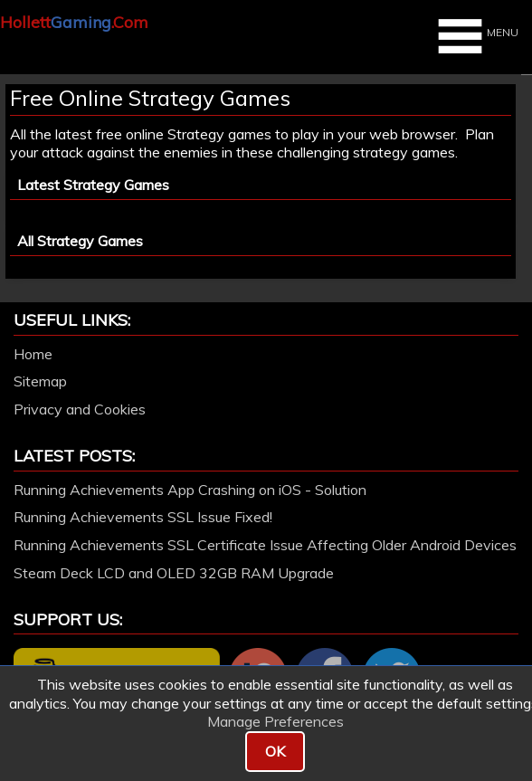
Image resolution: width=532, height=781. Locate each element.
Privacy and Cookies (80, 409)
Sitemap (40, 381)
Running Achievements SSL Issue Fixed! (143, 517)
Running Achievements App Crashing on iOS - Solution (190, 490)
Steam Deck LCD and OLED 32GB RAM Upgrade (174, 573)
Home (33, 354)
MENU (476, 36)
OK (275, 751)
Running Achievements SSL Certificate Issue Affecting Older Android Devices (265, 545)
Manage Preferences (275, 721)
